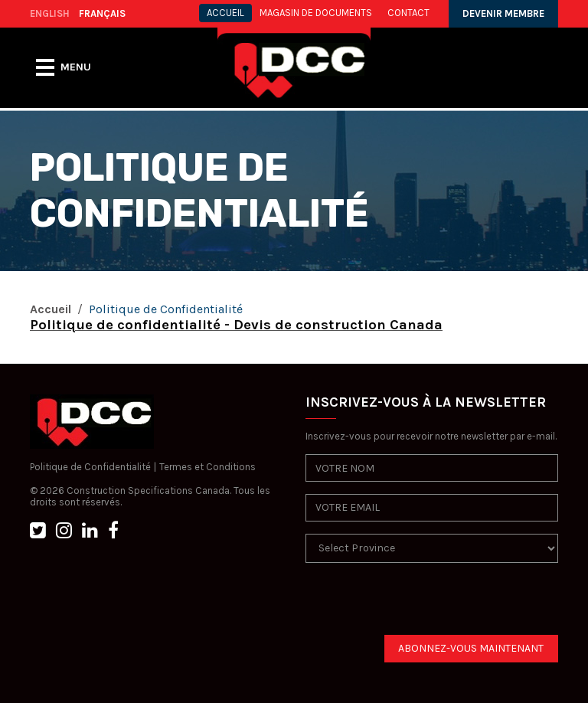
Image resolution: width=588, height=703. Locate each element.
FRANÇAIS (102, 13)
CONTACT (408, 13)
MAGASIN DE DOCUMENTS (316, 13)
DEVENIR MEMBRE (503, 13)
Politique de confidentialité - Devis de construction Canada (236, 325)
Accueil (51, 309)
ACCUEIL (225, 13)
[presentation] (422, 605)
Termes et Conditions (207, 467)
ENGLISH (50, 13)
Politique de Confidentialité (90, 467)
